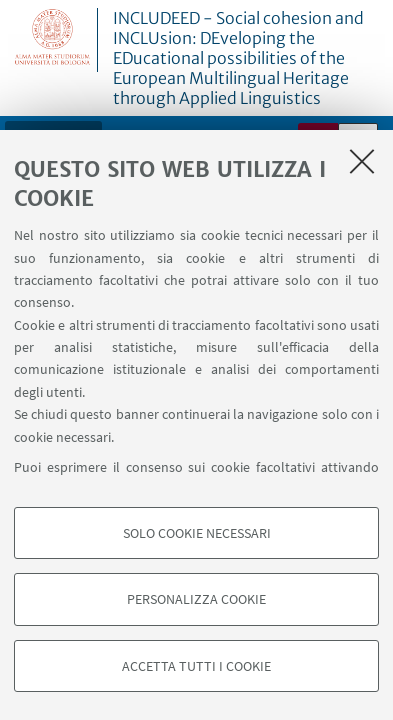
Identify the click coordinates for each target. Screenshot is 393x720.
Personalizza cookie (196, 599)
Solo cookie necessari (197, 533)
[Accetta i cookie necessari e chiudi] (362, 161)
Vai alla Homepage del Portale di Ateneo (53, 40)
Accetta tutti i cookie (196, 666)
